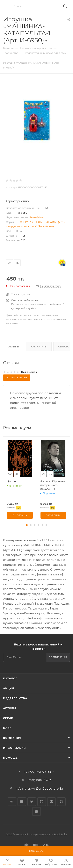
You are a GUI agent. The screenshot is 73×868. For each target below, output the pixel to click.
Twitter (32, 802)
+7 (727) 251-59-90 (37, 772)
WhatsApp (36, 811)
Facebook (22, 802)
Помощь (10, 758)
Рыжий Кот (37, 217)
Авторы (10, 708)
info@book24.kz (39, 780)
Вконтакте (12, 802)
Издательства (15, 698)
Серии (8, 718)
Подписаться (58, 657)
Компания (12, 738)
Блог (7, 728)
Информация (15, 748)
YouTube (51, 802)
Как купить (39, 347)
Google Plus (61, 802)
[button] (27, 525)
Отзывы (14, 347)
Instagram (42, 802)
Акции (9, 688)
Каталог (10, 678)
